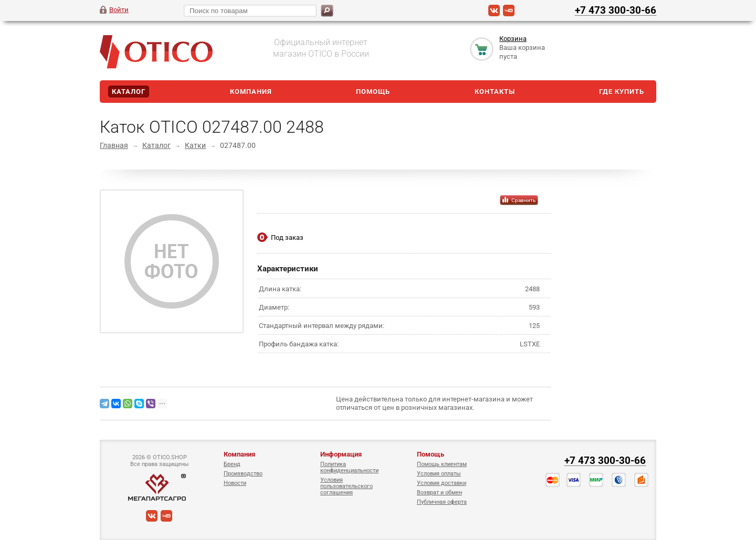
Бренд (232, 464)
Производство (243, 474)
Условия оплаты (439, 474)
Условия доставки (442, 483)
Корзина (513, 39)
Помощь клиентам (442, 464)
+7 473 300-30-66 (616, 10)
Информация (341, 454)
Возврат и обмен (439, 493)
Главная (114, 145)
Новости (235, 483)
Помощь (373, 92)
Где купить (622, 92)
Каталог (129, 92)
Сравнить (523, 200)
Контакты (495, 92)
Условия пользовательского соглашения (346, 486)
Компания (251, 92)
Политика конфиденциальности (349, 467)
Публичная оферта (442, 502)
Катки (195, 145)
